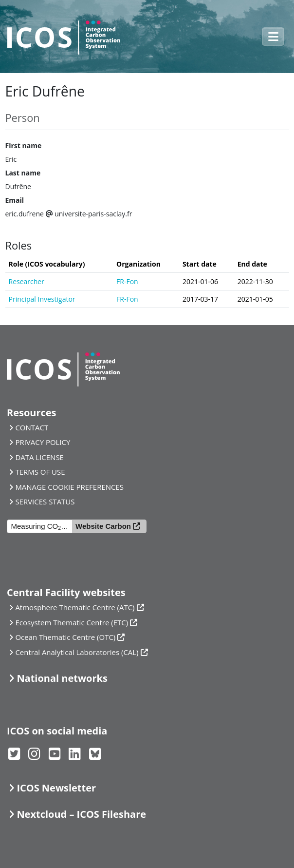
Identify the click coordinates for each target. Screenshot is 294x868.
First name (24, 145)
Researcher (27, 281)
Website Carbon (103, 526)
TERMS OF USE (40, 472)
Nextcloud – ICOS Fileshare (81, 814)
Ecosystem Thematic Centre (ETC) (72, 622)
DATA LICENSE (39, 457)
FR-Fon (127, 281)
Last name (23, 173)
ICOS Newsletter (56, 788)
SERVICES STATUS (45, 502)
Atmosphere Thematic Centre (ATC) (75, 607)
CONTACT (32, 427)
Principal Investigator (42, 299)
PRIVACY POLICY (43, 442)
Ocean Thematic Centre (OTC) (65, 637)
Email (15, 200)
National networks (62, 678)
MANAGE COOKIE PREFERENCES (69, 487)
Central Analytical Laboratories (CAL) (77, 652)
